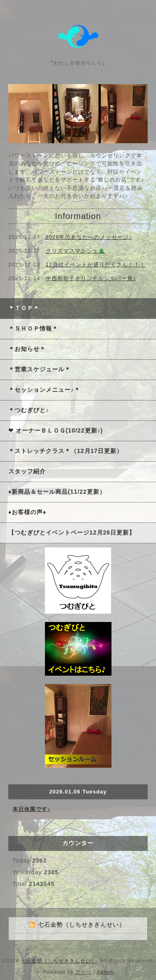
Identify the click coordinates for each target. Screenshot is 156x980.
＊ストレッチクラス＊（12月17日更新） (66, 451)
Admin (105, 972)
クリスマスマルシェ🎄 (76, 251)
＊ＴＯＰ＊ (24, 308)
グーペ (83, 972)
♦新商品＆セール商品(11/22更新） (57, 492)
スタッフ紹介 (27, 471)
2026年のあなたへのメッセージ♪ (89, 237)
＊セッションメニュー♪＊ (44, 390)
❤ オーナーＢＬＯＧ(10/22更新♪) (56, 430)
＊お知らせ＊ (27, 349)
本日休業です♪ (32, 809)
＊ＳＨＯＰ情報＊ (33, 328)
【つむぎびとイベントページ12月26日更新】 (72, 532)
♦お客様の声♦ (27, 512)
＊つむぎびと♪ (29, 410)
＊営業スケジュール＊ (40, 369)
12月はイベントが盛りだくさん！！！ (96, 265)
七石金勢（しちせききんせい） (59, 961)
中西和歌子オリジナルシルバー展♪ (91, 278)
